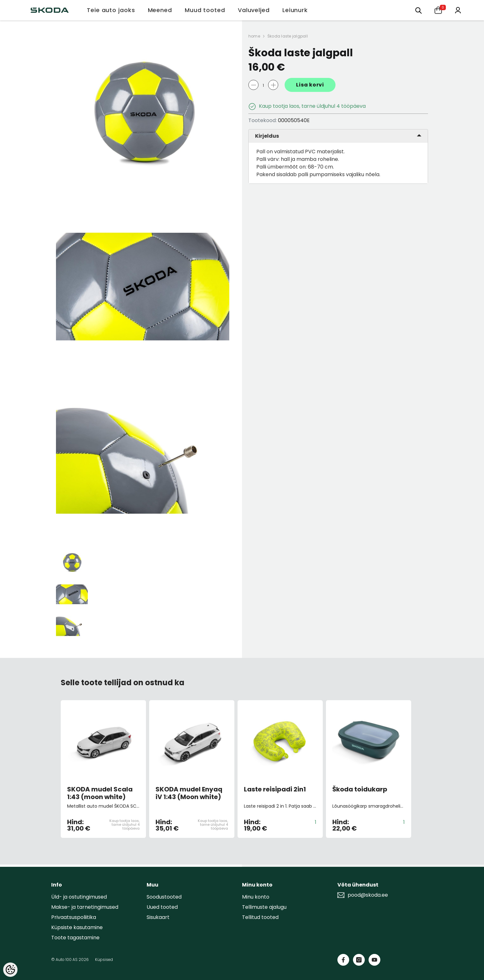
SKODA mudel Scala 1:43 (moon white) (100, 793)
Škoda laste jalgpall (288, 36)
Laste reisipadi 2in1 (275, 790)
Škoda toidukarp (360, 790)
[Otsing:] (418, 10)
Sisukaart (158, 917)
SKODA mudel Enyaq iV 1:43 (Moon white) (189, 793)
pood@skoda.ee (368, 895)
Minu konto (256, 897)
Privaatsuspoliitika (74, 917)
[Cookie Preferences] (10, 970)
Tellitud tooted (260, 917)
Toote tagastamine (75, 938)
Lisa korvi (310, 85)
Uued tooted (162, 907)
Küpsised (104, 959)
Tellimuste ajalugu (264, 907)
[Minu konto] (458, 10)
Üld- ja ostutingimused (79, 897)
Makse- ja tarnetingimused (85, 907)
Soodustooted (164, 897)
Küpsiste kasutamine (77, 927)
